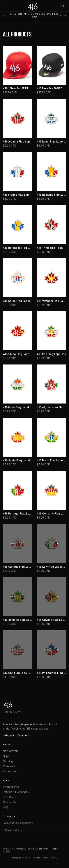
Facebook (24, 735)
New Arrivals (10, 751)
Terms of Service (21, 858)
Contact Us (10, 802)
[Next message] (60, 15)
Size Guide (10, 797)
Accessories (10, 771)
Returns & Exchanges (16, 792)
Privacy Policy (40, 858)
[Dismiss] (66, 15)
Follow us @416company (18, 823)
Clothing (8, 761)
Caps (6, 756)
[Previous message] (3, 15)
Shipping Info (11, 787)
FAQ (5, 807)
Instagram (9, 735)
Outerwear (9, 766)
